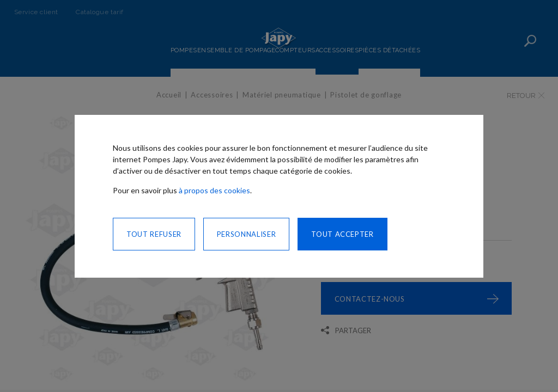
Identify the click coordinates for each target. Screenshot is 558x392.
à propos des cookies (214, 190)
